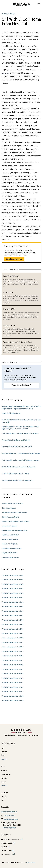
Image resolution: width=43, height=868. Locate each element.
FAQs (2, 800)
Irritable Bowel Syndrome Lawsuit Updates (15, 530)
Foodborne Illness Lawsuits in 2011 (13, 633)
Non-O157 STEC (9, 309)
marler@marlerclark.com (11, 819)
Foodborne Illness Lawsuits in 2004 (13, 602)
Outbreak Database (7, 843)
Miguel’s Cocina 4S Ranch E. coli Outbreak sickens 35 (18, 480)
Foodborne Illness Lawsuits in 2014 (13, 647)
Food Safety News (6, 850)
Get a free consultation (14, 259)
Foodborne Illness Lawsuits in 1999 (13, 580)
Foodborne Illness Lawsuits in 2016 (13, 656)
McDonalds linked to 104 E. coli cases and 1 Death (17, 447)
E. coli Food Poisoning (11, 276)
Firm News (4, 778)
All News (4, 14)
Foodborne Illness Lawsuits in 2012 (13, 638)
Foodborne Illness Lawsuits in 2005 (13, 607)
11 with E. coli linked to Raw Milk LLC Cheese (15, 474)
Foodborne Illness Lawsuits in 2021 (13, 678)
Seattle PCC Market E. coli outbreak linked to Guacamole (19, 467)
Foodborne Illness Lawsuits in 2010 (13, 629)
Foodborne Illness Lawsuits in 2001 (13, 589)
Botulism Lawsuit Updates (10, 544)
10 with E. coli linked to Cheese (11, 413)
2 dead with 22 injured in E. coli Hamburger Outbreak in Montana (21, 453)
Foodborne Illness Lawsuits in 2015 (13, 651)
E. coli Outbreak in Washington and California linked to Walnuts (21, 460)
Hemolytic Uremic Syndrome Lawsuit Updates (15, 521)
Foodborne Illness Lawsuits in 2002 (13, 593)
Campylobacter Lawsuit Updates (12, 548)
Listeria (3, 755)
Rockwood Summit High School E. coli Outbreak (16, 440)
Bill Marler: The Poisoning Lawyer (11, 839)
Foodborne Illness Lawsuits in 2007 (13, 616)
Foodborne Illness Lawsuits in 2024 (13, 692)
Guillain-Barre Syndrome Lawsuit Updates (14, 512)
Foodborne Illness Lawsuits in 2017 (13, 660)
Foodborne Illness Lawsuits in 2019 (13, 669)
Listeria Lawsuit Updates (9, 526)
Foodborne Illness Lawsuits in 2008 (13, 620)
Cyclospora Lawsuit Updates (10, 557)
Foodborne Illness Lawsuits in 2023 (13, 687)
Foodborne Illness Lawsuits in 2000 (13, 584)
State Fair (6, 73)
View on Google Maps (9, 828)
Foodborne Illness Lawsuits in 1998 (13, 575)
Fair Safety (4, 847)
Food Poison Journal (7, 854)
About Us (3, 796)
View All (3, 759)
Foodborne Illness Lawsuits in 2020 (13, 674)
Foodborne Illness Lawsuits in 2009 (13, 624)
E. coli (2, 748)
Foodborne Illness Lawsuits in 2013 (13, 642)
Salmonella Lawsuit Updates (10, 517)
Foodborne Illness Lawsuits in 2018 (13, 665)
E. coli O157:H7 (9, 293)
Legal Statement (30, 862)
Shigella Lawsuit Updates (9, 553)
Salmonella (4, 752)
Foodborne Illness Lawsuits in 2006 (13, 611)
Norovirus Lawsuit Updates (10, 539)
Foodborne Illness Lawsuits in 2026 (13, 701)
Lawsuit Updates (6, 774)
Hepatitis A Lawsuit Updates (10, 535)
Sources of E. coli (9, 326)
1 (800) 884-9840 (9, 815)
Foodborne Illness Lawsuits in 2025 (13, 696)
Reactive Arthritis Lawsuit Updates (12, 504)
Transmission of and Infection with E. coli (18, 342)
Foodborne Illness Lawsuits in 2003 (13, 598)
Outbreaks (11, 14)
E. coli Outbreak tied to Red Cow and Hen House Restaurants (20, 433)
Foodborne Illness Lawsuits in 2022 (13, 683)
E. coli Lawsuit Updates (9, 508)
